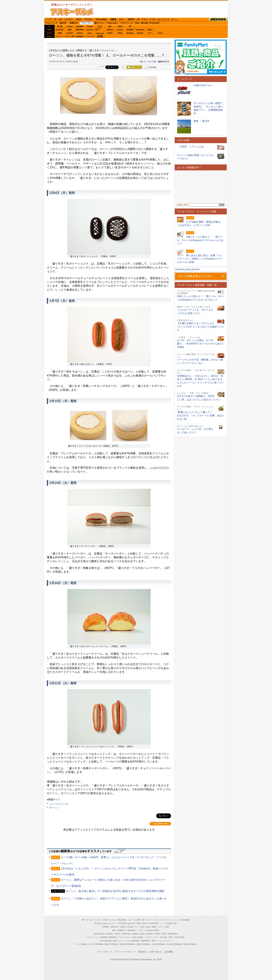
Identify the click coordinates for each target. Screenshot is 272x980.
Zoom (160, 33)
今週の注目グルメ (203, 85)
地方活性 (144, 23)
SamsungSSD (98, 30)
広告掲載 (168, 952)
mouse (70, 26)
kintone (80, 33)
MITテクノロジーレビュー (162, 941)
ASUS (120, 26)
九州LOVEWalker (158, 944)
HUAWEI (130, 30)
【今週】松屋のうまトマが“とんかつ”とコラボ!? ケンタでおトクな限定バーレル (201, 327)
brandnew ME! (100, 36)
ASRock (110, 30)
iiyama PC (131, 923)
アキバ (145, 19)
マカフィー (60, 36)
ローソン (54, 808)
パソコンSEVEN (100, 26)
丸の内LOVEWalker (174, 944)
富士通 (60, 26)
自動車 (113, 19)
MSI (110, 26)
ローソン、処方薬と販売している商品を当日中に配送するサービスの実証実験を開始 (115, 891)
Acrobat (70, 33)
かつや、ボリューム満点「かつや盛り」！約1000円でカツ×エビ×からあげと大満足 (201, 344)
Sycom (90, 26)
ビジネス (69, 19)
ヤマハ (150, 33)
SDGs (137, 23)
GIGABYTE (90, 30)
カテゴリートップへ (160, 824)
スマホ (152, 19)
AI (55, 19)
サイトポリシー (105, 952)
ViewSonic (140, 30)
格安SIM (63, 23)
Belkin (150, 30)
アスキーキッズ (51, 23)
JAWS (59, 33)
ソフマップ (90, 36)
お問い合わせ (155, 952)
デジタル (88, 19)
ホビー (122, 19)
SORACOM (126, 934)
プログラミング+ (127, 23)
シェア (101, 66)
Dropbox (110, 33)
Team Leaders (137, 937)
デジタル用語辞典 (132, 941)
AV (138, 19)
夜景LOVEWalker (143, 944)
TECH (78, 19)
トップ (49, 19)
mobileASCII (145, 941)
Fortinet (140, 33)
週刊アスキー (99, 23)
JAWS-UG (114, 927)
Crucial (120, 30)
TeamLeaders (112, 23)
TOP (83, 920)
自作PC (131, 19)
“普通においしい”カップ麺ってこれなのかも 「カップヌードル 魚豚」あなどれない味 (201, 416)
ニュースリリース (59, 804)
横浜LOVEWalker (112, 944)
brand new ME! (153, 930)
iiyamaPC (80, 26)
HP (130, 26)
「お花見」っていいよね (190, 146)
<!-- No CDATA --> (201, 187)
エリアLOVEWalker (96, 944)
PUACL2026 (154, 23)
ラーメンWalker (81, 944)
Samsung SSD (99, 934)
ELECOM (60, 30)
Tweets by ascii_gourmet (187, 269)
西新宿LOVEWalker (128, 944)
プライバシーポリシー (125, 952)
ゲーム (174, 20)
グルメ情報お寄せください (195, 276)
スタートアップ (163, 20)
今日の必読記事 (105, 941)
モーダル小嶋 (150, 62)
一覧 (122, 67)
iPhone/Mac (101, 19)
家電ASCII (74, 23)
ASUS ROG (80, 30)
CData (120, 33)
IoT (61, 19)
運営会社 (142, 952)
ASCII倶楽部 (218, 20)
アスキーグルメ (87, 23)
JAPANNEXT (80, 36)
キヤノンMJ (70, 36)
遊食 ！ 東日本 (201, 121)
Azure (90, 33)
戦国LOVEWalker (190, 944)
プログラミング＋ (152, 937)
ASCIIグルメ (72, 12)
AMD (70, 30)
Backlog (130, 33)
